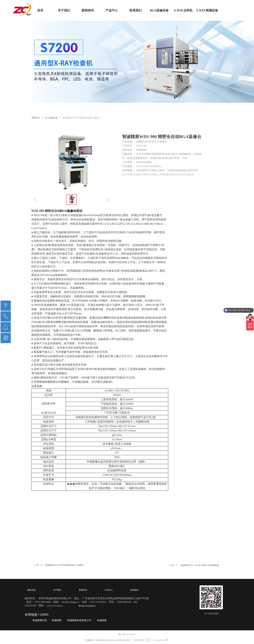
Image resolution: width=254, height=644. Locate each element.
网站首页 (36, 118)
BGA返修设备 (51, 118)
